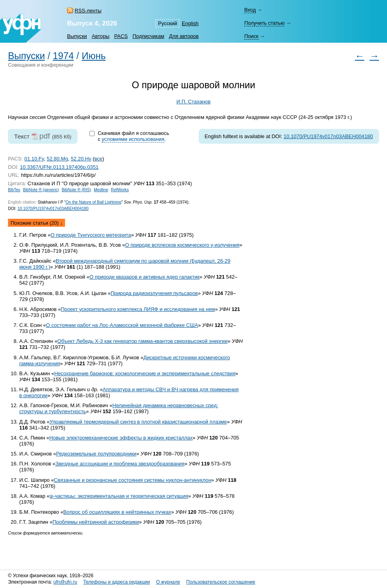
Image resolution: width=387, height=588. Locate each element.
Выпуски (77, 36)
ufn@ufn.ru (65, 582)
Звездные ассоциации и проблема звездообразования (120, 464)
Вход (250, 10)
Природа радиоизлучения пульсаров (154, 293)
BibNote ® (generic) (41, 190)
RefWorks (120, 190)
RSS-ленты (88, 11)
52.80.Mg (57, 159)
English (190, 23)
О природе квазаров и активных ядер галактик (144, 277)
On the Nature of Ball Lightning (93, 202)
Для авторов (184, 36)
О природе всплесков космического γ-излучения (183, 245)
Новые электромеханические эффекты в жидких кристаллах (121, 438)
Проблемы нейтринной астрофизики (96, 522)
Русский (167, 23)
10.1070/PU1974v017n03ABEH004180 (328, 136)
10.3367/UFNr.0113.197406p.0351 (59, 167)
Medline (101, 190)
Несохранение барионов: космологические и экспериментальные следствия (145, 373)
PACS (121, 36)
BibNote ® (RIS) (77, 190)
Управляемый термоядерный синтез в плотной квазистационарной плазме (138, 422)
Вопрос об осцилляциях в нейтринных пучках (117, 512)
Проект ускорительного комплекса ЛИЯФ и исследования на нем (138, 309)
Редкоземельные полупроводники (96, 454)
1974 (63, 56)
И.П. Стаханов (193, 102)
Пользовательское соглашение (221, 582)
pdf (44, 136)
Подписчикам (148, 36)
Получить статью (264, 23)
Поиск (251, 36)
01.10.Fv (34, 159)
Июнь (94, 56)
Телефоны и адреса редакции (117, 582)
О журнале (168, 582)
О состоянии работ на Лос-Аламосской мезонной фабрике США (122, 325)
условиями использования (133, 139)
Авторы (101, 36)
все (99, 159)
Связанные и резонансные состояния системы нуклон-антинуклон (132, 480)
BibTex (14, 190)
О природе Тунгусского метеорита (91, 235)
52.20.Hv (81, 159)
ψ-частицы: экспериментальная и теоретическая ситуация (119, 496)
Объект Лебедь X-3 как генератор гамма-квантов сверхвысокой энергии (143, 341)
